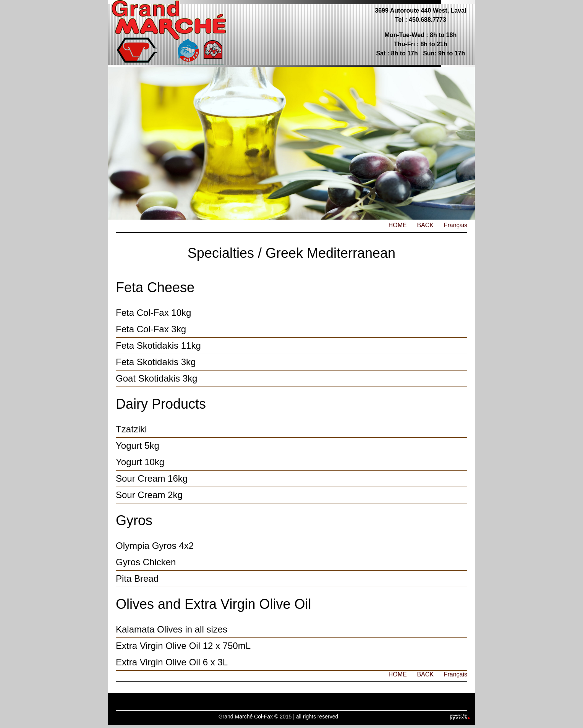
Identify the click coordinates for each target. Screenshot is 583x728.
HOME (398, 225)
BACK (425, 225)
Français (456, 225)
